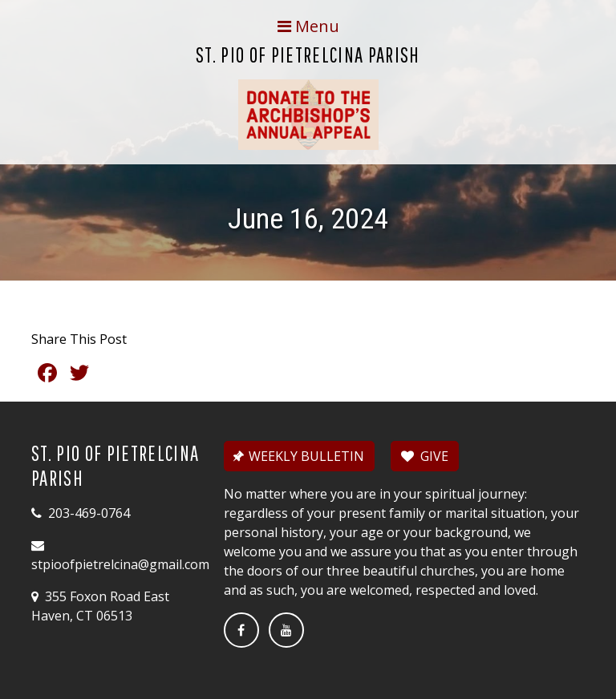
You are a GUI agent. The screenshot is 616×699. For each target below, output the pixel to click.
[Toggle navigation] (308, 26)
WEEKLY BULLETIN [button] (298, 456)
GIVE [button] (425, 456)
